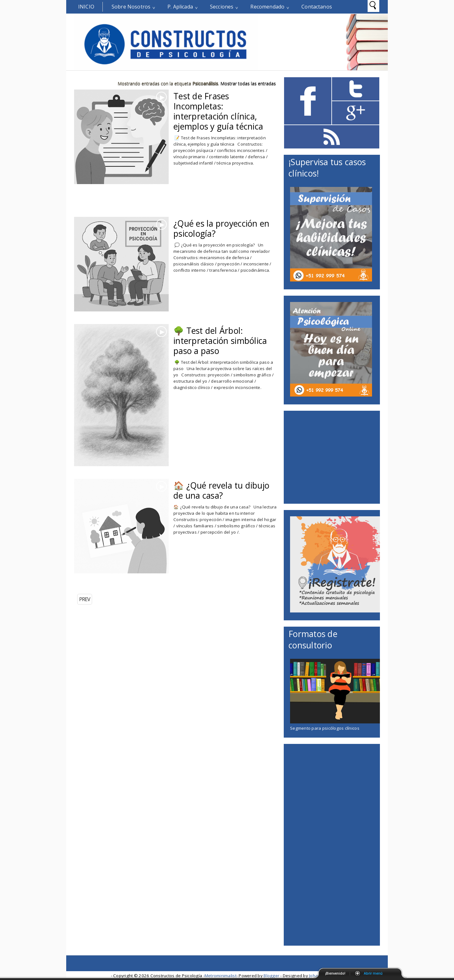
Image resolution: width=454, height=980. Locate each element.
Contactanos (317, 7)
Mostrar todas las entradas (248, 83)
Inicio (86, 7)
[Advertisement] (148, 206)
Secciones (222, 7)
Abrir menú (373, 973)
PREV (85, 599)
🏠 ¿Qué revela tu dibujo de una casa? (221, 490)
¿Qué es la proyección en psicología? (221, 229)
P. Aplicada (180, 7)
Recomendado (267, 7)
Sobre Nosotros (131, 7)
